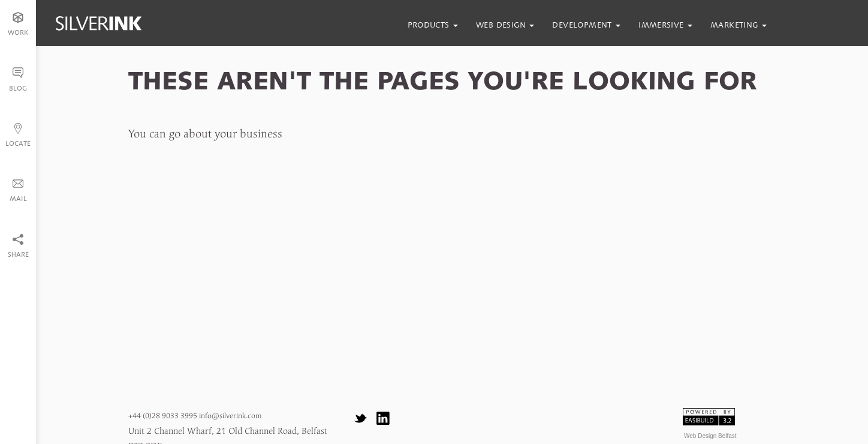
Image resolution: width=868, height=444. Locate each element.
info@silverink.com (230, 416)
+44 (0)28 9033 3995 (163, 416)
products (433, 25)
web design (505, 25)
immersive (665, 25)
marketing (739, 25)
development (586, 25)
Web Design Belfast (710, 436)
